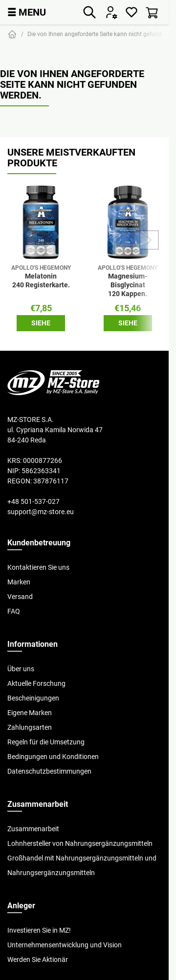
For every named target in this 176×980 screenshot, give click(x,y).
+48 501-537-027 (33, 501)
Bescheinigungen (33, 698)
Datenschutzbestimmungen (49, 771)
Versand (20, 597)
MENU (27, 12)
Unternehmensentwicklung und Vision (65, 945)
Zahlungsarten (30, 727)
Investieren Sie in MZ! (39, 930)
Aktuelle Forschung (36, 683)
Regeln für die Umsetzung (46, 742)
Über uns (21, 669)
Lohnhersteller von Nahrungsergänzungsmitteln (80, 843)
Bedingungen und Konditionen (53, 757)
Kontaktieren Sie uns (38, 567)
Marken (19, 582)
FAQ (14, 611)
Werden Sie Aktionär (38, 960)
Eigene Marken (30, 713)
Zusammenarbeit (33, 829)
